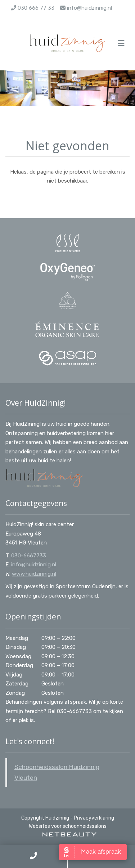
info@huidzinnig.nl (86, 8)
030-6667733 (29, 556)
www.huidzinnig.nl (34, 574)
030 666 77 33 (33, 8)
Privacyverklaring (94, 818)
